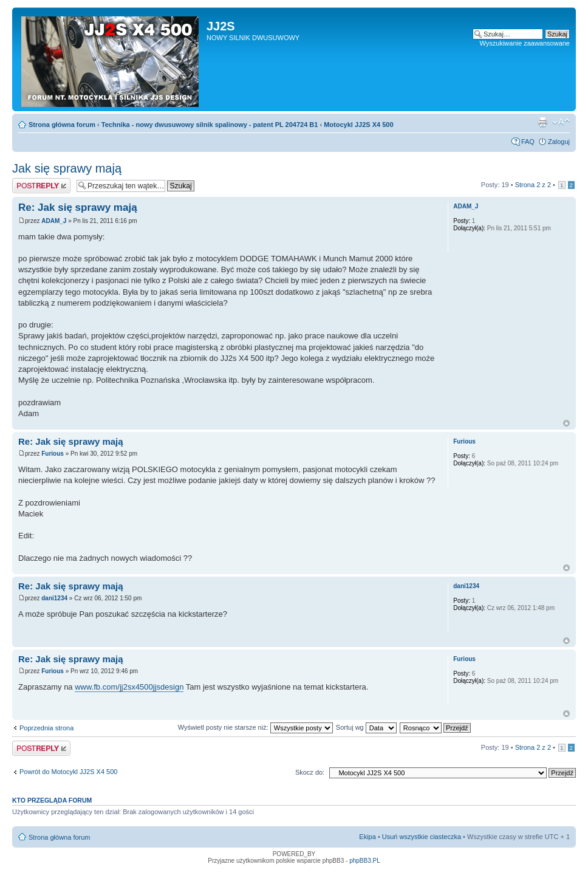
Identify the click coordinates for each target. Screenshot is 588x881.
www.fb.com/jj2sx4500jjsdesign (129, 687)
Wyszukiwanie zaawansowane (525, 43)
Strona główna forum (62, 125)
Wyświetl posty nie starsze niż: (255, 727)
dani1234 (54, 598)
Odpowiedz (41, 186)
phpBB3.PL (365, 861)
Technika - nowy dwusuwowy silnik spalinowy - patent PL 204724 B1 (210, 125)
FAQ (528, 142)
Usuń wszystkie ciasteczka (422, 837)
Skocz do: (310, 772)
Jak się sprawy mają (67, 168)
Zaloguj (559, 142)
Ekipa (367, 837)
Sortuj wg (366, 727)
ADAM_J (54, 221)
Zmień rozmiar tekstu (561, 122)
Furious (53, 454)
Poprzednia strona (46, 728)
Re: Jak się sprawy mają (78, 207)
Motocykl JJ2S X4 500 (358, 125)
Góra (566, 423)
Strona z (533, 185)
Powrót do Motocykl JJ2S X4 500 (68, 772)
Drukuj (542, 122)
